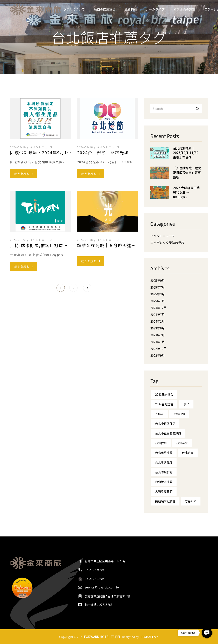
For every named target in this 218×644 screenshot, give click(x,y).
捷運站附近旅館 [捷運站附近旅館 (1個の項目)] (165, 501)
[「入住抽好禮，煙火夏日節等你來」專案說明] (160, 176)
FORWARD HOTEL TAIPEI (102, 637)
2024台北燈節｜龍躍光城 (103, 153)
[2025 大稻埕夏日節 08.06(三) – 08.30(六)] (160, 196)
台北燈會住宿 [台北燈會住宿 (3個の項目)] (164, 462)
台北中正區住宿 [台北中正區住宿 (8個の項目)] (165, 424)
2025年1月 (158, 301)
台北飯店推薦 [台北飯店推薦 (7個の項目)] (164, 482)
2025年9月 (158, 280)
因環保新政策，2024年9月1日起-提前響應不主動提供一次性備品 (41, 153)
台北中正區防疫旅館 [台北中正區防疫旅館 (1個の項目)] (168, 433)
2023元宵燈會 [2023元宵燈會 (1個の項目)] (164, 394)
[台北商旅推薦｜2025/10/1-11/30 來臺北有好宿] (160, 156)
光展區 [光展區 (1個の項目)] (159, 414)
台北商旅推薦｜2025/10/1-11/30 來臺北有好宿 (186, 153)
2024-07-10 (18, 147)
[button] (207, 633)
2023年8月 (158, 328)
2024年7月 (158, 314)
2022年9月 (158, 355)
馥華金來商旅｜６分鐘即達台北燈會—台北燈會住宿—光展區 (108, 245)
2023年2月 (158, 335)
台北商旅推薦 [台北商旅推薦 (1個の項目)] (164, 453)
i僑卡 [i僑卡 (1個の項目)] (186, 404)
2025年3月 (158, 294)
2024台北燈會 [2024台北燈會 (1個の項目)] (164, 404)
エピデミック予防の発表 (167, 243)
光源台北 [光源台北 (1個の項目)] (179, 414)
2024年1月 (158, 321)
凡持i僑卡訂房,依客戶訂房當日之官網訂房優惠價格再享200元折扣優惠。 (41, 245)
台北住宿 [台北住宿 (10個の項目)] (161, 443)
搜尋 (198, 109)
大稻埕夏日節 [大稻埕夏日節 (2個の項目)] (164, 491)
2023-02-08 (85, 240)
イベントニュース (41, 147)
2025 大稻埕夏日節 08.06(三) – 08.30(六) (186, 192)
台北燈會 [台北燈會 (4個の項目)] (188, 453)
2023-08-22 (18, 240)
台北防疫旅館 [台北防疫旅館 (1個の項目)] (164, 472)
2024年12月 (158, 308)
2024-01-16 (85, 147)
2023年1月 (158, 342)
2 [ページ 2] (73, 288)
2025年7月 (158, 287)
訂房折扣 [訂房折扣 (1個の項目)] (191, 501)
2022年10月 (158, 349)
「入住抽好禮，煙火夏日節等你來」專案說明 (187, 173)
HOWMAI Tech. (149, 637)
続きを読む (24, 173)
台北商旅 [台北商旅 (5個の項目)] (182, 443)
